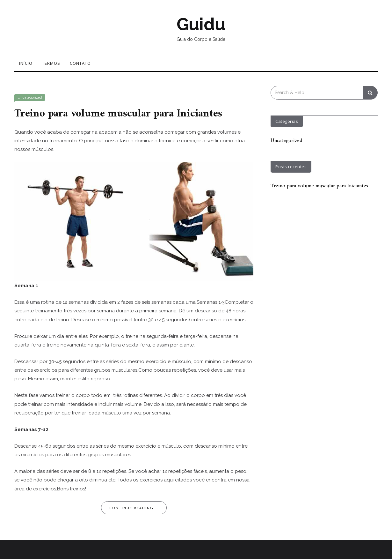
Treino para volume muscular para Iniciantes (121, 114)
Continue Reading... (134, 507)
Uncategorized (30, 97)
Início (26, 63)
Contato (80, 63)
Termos (51, 63)
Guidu (201, 24)
